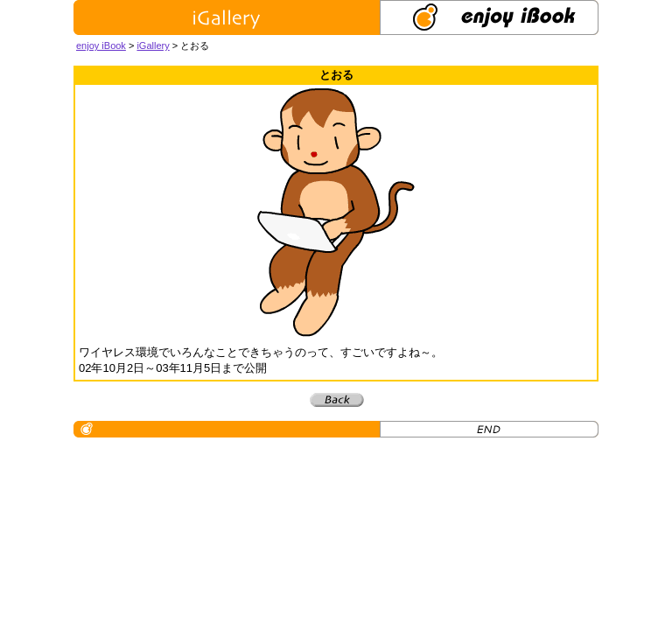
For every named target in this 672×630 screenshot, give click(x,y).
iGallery (153, 45)
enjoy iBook (101, 45)
